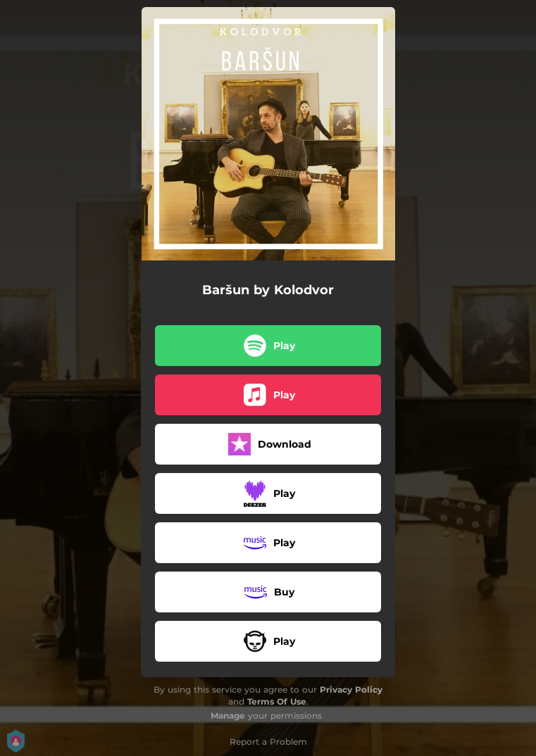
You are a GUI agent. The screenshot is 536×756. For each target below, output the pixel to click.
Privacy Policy (351, 689)
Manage (228, 716)
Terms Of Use (277, 701)
